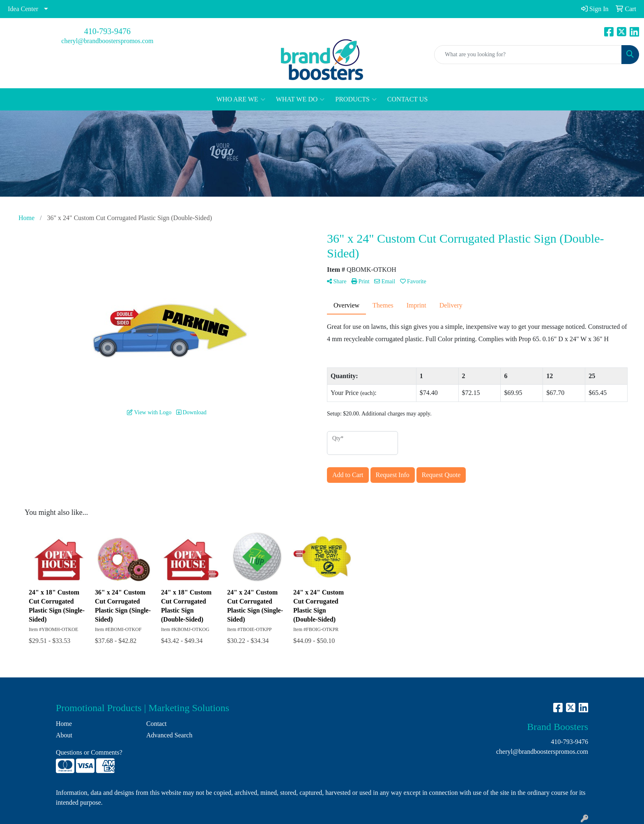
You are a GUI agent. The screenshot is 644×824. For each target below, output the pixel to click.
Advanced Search (169, 735)
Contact (156, 724)
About (64, 735)
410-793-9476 (107, 31)
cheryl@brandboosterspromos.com (107, 41)
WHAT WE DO (300, 99)
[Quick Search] (528, 55)
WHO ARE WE (241, 99)
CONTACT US (407, 99)
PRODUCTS (356, 99)
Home (64, 724)
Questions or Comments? (89, 752)
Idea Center (23, 9)
